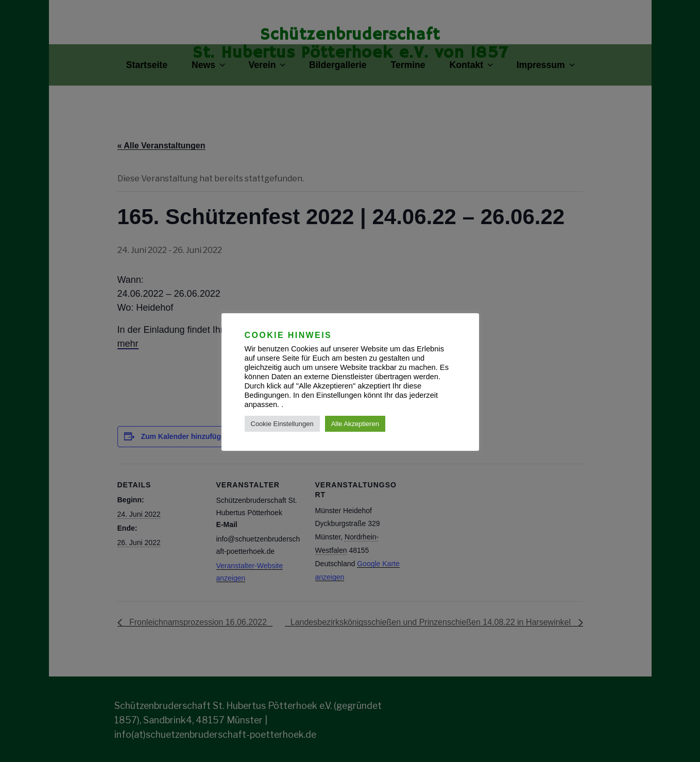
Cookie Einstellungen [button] (282, 424)
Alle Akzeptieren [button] (355, 424)
